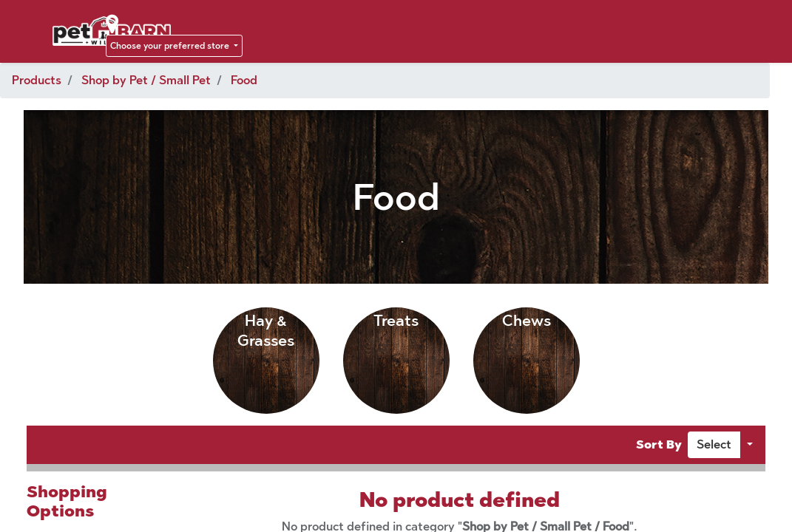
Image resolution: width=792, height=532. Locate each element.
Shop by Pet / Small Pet (146, 80)
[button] (714, 445)
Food (244, 80)
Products (37, 80)
